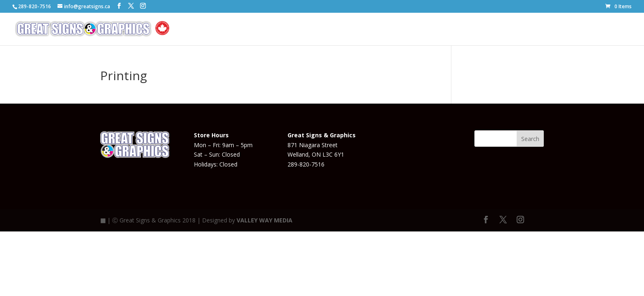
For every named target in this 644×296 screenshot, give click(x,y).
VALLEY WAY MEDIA (264, 220)
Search (530, 139)
